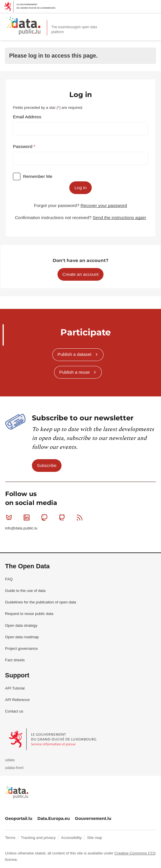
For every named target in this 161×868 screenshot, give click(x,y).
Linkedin (28, 517)
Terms (11, 838)
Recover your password (104, 205)
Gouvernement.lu (93, 818)
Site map (95, 838)
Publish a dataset (74, 354)
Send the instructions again (119, 218)
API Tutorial (15, 688)
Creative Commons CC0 (135, 853)
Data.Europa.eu (54, 818)
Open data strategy (21, 625)
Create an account (80, 274)
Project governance (22, 648)
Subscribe (47, 465)
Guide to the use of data (25, 591)
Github (63, 517)
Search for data (141, 21)
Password (23, 146)
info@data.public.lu (21, 528)
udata (10, 760)
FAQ (9, 579)
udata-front (14, 768)
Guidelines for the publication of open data (41, 602)
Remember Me (38, 176)
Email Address (27, 117)
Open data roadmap (22, 637)
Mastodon (46, 517)
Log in (80, 188)
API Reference (18, 700)
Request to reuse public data (29, 614)
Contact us (14, 711)
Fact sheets (15, 660)
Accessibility (72, 838)
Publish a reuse (74, 372)
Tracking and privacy (39, 838)
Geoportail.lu (19, 818)
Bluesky (10, 517)
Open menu (154, 21)
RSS (81, 517)
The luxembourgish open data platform (74, 30)
